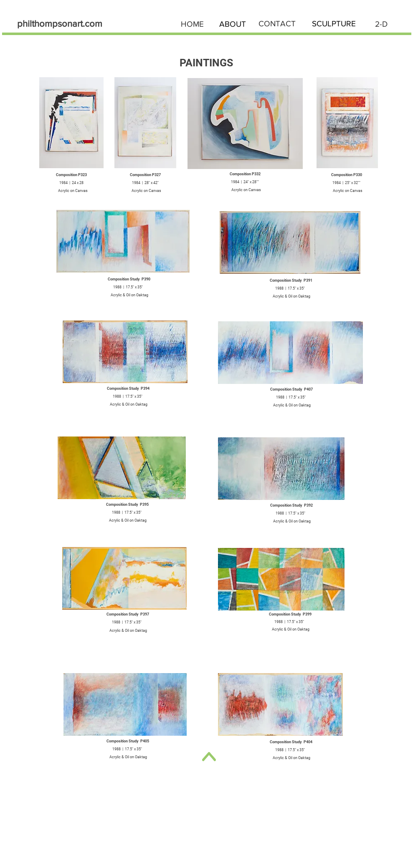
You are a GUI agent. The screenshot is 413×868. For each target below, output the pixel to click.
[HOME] (193, 24)
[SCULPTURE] (334, 24)
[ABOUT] (233, 24)
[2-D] (381, 24)
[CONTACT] (277, 24)
